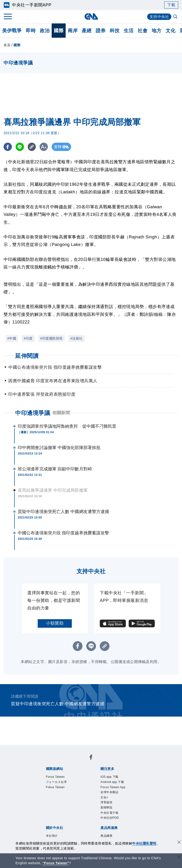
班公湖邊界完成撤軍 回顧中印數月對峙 (55, 469)
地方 (157, 31)
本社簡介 (52, 836)
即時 (31, 31)
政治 (45, 31)
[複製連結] (32, 147)
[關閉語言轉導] (179, 857)
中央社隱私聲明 (144, 843)
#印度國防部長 (52, 338)
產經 (87, 31)
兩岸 (73, 31)
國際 (59, 31)
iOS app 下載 (109, 777)
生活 (129, 31)
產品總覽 (106, 836)
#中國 (12, 338)
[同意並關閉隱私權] (179, 843)
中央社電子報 (109, 813)
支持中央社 (159, 17)
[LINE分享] (20, 147)
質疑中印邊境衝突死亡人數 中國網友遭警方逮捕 (63, 512)
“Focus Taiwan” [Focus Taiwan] (56, 863)
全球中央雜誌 (109, 792)
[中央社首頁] (91, 16)
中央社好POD (110, 818)
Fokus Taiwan (55, 787)
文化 (171, 31)
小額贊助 (55, 623)
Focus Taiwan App (113, 787)
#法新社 (77, 338)
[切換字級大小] (44, 147)
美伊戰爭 (12, 31)
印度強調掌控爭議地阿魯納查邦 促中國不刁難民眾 (67, 426)
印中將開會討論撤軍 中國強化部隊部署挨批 (59, 448)
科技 (115, 31)
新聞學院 (106, 808)
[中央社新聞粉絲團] (91, 758)
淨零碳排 (106, 802)
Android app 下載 (112, 782)
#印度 (28, 338)
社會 (143, 31)
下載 (171, 5)
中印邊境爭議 (33, 413)
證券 (101, 31)
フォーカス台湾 (56, 782)
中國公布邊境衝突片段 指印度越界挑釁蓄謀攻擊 (63, 533)
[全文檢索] (176, 17)
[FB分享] (8, 147)
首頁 (7, 45)
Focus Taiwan (55, 777)
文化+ (104, 797)
